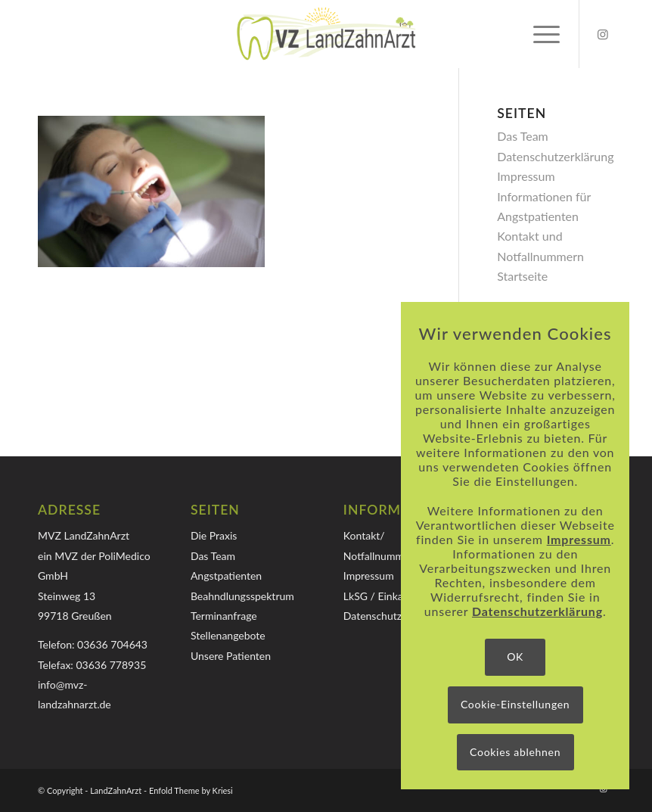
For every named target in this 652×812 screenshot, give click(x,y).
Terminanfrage (224, 616)
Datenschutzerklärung (555, 156)
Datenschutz (373, 616)
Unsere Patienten (231, 656)
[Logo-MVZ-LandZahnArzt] (326, 34)
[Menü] (539, 34)
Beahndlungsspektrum (242, 596)
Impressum (526, 176)
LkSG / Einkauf (378, 596)
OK (515, 656)
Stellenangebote (228, 635)
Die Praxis (214, 535)
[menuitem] (539, 34)
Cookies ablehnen (515, 752)
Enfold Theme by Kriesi (191, 790)
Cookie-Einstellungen (515, 704)
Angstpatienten (226, 576)
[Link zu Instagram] (603, 34)
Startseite (522, 276)
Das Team (523, 136)
